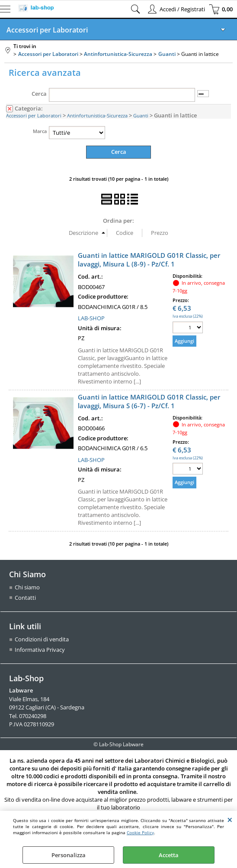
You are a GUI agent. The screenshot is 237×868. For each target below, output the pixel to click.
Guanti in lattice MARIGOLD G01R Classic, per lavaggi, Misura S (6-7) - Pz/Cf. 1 (149, 401)
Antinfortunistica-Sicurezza (97, 115)
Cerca (39, 94)
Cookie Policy (140, 832)
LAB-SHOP (91, 318)
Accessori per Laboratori (47, 30)
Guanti (141, 115)
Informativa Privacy (40, 650)
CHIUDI (230, 819)
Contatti (25, 598)
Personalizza (69, 855)
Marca (40, 131)
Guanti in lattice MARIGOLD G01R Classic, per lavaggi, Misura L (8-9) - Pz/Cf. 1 (149, 260)
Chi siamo (27, 587)
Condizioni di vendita (42, 639)
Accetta (169, 855)
